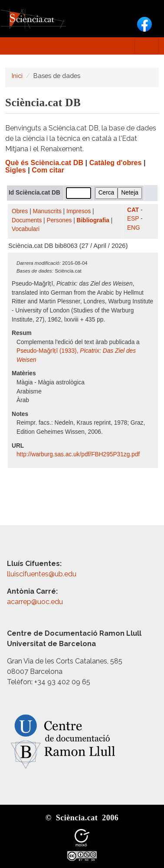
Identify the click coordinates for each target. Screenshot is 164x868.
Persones (59, 220)
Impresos (79, 211)
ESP (133, 219)
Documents (27, 220)
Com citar (48, 170)
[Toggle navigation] (147, 46)
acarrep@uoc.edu (35, 602)
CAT (133, 210)
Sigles (16, 170)
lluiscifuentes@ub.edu (43, 574)
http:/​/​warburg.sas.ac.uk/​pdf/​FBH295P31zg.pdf (79, 454)
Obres (20, 211)
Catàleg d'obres (116, 163)
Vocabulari (26, 229)
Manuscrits (47, 211)
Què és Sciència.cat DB (44, 163)
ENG (134, 228)
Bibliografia (93, 220)
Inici (17, 76)
